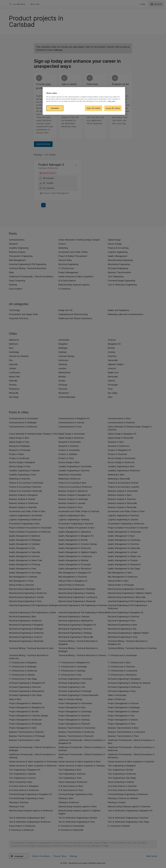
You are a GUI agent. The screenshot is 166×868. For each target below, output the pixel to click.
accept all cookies (113, 108)
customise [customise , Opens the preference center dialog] (55, 108)
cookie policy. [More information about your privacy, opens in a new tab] (111, 101)
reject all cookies (94, 108)
